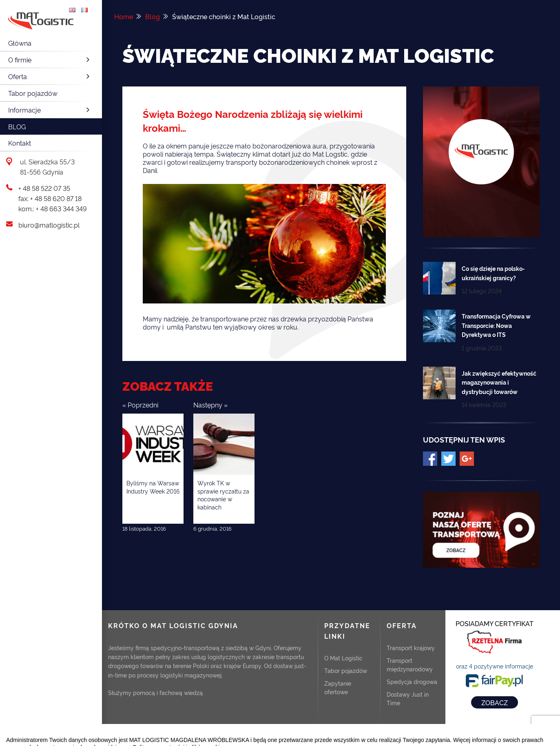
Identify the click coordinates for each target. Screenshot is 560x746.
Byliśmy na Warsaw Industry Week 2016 (153, 487)
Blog (17, 126)
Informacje (50, 110)
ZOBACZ (495, 702)
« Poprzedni (140, 405)
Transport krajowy (411, 647)
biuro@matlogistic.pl (49, 225)
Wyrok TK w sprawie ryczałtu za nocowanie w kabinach (223, 495)
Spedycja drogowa (412, 681)
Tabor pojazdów (33, 93)
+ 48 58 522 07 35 (44, 188)
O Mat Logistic (343, 658)
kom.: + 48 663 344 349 (53, 208)
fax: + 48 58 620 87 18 (50, 198)
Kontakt (20, 143)
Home (124, 16)
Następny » (210, 405)
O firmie (50, 60)
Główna (20, 43)
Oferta (50, 76)
